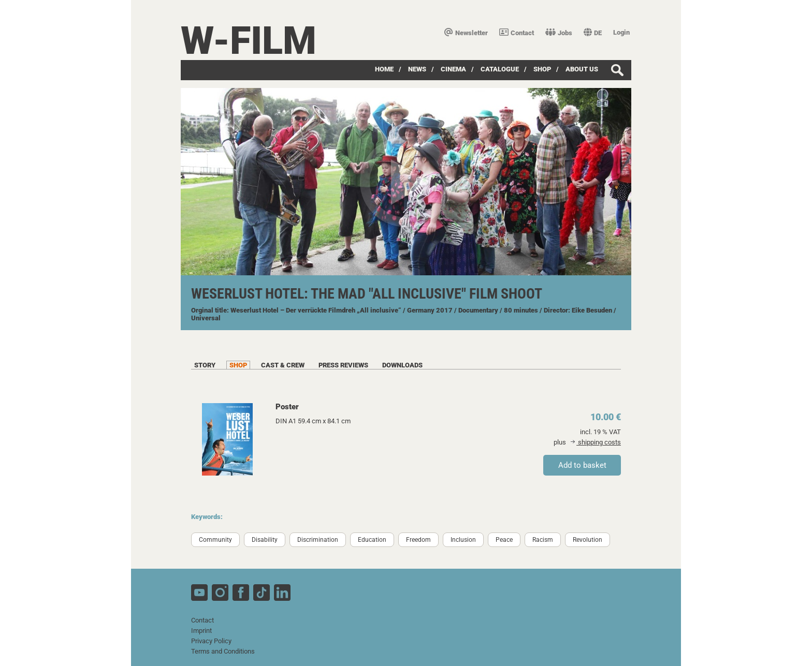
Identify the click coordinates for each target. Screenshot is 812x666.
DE (593, 33)
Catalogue (500, 69)
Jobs (559, 33)
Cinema (453, 69)
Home (384, 69)
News (417, 69)
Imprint (201, 631)
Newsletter (466, 33)
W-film (249, 41)
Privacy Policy (211, 641)
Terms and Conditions (223, 651)
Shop (542, 69)
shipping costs (596, 442)
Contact (517, 33)
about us (582, 69)
